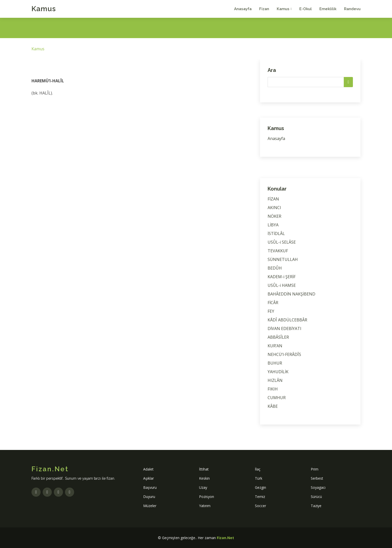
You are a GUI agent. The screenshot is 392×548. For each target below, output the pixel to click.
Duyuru (149, 497)
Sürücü (316, 497)
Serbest (317, 478)
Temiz (260, 497)
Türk (259, 478)
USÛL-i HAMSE (282, 285)
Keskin (204, 478)
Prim (315, 469)
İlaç (258, 469)
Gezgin (260, 487)
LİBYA (273, 225)
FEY (271, 311)
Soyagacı (318, 487)
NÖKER (274, 216)
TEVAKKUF (278, 251)
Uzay (203, 487)
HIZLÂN (275, 380)
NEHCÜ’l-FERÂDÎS (284, 354)
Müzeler (150, 506)
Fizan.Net (225, 538)
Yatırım (205, 506)
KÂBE (273, 406)
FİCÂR (273, 303)
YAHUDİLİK (278, 372)
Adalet (148, 469)
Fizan (264, 9)
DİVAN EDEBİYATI (284, 328)
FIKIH (273, 389)
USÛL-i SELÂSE (282, 242)
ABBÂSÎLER (278, 337)
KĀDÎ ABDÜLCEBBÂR (287, 320)
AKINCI (274, 208)
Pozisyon (207, 497)
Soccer (260, 506)
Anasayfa (243, 9)
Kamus (44, 9)
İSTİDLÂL (276, 233)
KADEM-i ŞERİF (282, 277)
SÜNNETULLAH (283, 259)
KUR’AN (275, 346)
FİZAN (273, 199)
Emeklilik (328, 9)
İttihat (204, 469)
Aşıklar (149, 478)
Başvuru (150, 487)
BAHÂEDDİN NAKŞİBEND (291, 294)
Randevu (352, 9)
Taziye (316, 506)
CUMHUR (277, 398)
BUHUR (275, 363)
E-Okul (306, 9)
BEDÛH (275, 268)
